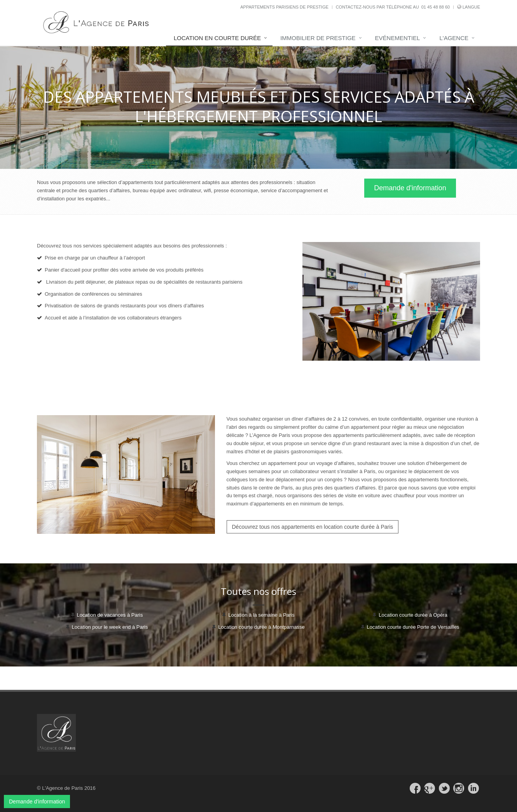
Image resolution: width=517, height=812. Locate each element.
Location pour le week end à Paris (110, 627)
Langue (471, 7)
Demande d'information (410, 188)
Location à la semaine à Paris (261, 615)
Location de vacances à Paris (110, 615)
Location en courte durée (217, 38)
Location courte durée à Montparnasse (261, 627)
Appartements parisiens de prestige (284, 7)
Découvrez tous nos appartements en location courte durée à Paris (313, 527)
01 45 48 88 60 (436, 7)
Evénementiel (398, 38)
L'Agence (454, 38)
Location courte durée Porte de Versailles (413, 627)
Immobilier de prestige (318, 38)
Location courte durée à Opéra (413, 615)
